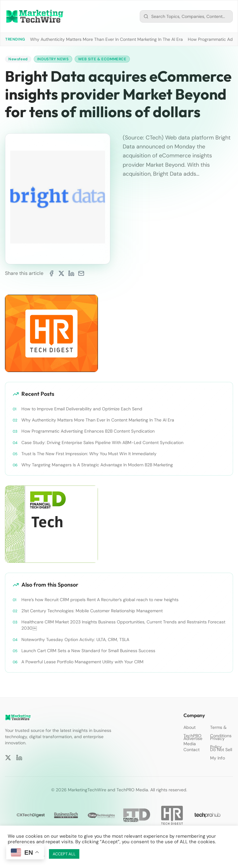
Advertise (193, 738)
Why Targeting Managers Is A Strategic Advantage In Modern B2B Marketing (97, 465)
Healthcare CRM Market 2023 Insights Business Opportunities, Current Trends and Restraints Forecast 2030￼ (123, 625)
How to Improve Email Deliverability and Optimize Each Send (82, 409)
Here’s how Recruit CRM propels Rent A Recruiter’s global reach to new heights (100, 600)
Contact (192, 750)
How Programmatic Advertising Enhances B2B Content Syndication (88, 431)
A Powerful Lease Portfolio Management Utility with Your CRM (82, 662)
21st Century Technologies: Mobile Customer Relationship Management (92, 611)
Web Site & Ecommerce (102, 59)
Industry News (53, 59)
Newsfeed (18, 59)
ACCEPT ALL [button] (64, 854)
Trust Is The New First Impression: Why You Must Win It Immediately (89, 454)
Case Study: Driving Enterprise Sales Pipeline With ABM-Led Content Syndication (102, 443)
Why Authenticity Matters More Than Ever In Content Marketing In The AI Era (106, 39)
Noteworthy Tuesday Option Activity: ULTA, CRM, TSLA (75, 639)
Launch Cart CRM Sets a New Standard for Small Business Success (88, 651)
